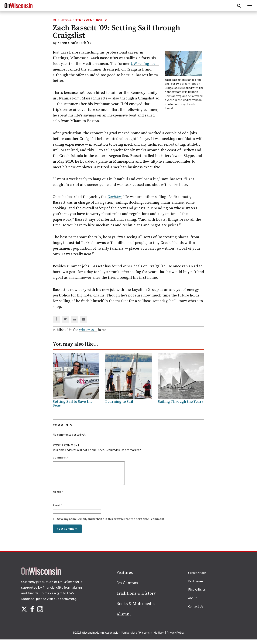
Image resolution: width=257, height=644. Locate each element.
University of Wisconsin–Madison (143, 637)
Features (125, 577)
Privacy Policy (175, 637)
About (192, 603)
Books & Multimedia (136, 608)
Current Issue (197, 578)
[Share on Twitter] (65, 320)
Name (58, 496)
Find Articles (197, 594)
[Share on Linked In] (74, 320)
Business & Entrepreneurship (80, 20)
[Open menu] (250, 6)
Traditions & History (136, 598)
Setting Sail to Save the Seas (73, 404)
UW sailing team (145, 64)
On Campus (127, 588)
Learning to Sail (119, 402)
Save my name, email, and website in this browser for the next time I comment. (111, 524)
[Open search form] (239, 6)
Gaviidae (114, 197)
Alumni (124, 619)
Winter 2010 (88, 330)
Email (58, 510)
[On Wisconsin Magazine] (19, 8)
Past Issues (196, 586)
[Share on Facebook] (56, 320)
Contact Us (196, 611)
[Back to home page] (41, 578)
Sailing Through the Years (181, 402)
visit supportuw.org (62, 603)
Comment (61, 458)
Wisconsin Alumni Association (101, 637)
